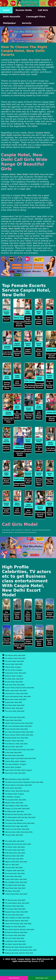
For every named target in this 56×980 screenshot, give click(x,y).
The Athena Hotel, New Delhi (6, 616)
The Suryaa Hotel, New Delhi (15, 909)
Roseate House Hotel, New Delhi (16, 912)
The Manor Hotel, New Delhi (15, 847)
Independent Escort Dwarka (19, 324)
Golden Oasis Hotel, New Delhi (16, 691)
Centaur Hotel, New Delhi (14, 835)
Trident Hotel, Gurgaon (50, 615)
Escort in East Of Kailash (39, 448)
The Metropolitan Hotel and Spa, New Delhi (20, 817)
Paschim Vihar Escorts (50, 481)
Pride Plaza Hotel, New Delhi (15, 853)
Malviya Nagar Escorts (6, 481)
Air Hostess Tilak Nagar (17, 415)
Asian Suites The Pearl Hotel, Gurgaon (18, 770)
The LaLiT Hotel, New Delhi (15, 938)
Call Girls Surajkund (51, 449)
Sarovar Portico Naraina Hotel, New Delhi (20, 688)
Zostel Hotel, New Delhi (13, 720)
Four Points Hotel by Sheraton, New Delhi (20, 930)
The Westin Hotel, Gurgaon (15, 794)
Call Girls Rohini (17, 511)
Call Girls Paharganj (7, 353)
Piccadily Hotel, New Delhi (39, 642)
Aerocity (27, 23)
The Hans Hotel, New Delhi (28, 616)
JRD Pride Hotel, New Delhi (14, 755)
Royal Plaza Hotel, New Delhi (15, 888)
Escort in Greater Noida (50, 384)
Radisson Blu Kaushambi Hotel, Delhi (18, 844)
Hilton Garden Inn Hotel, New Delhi (17, 918)
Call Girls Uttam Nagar (39, 415)
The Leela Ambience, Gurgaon (16, 764)
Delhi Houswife (12, 17)
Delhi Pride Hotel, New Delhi (15, 717)
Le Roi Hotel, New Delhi (13, 753)
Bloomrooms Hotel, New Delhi (16, 699)
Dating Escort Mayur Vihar (39, 482)
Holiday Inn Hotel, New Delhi (15, 927)
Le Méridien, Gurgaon (13, 797)
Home (6, 10)
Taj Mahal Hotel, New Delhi (14, 812)
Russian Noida (24, 10)
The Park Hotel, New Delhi (14, 859)
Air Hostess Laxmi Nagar (39, 320)
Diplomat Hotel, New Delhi (14, 856)
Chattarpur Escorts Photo (40, 515)
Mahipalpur (9, 23)
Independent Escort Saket (19, 484)
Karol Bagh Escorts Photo (28, 320)
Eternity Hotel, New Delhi (14, 747)
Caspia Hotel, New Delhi (17, 615)
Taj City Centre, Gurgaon (7, 641)
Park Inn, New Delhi (12, 865)
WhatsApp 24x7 (42, 978)
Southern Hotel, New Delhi (14, 741)
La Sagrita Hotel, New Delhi (15, 871)
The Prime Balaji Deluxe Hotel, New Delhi (20, 750)
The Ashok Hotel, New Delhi (15, 850)
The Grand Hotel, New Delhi (15, 873)
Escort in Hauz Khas (28, 481)
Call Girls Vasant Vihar (50, 512)
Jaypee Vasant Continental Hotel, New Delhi (20, 758)
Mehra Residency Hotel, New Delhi (17, 779)
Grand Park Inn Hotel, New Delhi (16, 694)
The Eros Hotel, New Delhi (14, 915)
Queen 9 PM (38, 961)
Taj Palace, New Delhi (13, 891)
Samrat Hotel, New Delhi (39, 615)
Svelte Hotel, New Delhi (13, 788)
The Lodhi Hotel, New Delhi (15, 841)
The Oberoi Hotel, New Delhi (15, 885)
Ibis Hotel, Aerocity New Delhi (15, 944)
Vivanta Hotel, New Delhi (14, 868)
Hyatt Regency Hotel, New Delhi (16, 806)
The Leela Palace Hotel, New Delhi (17, 903)
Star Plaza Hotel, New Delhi (15, 705)
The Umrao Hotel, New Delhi (15, 935)
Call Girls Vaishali (17, 383)
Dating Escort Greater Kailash (28, 448)
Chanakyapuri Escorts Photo (20, 453)
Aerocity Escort (7, 319)
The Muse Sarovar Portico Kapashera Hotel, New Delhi (24, 782)
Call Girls (43, 10)
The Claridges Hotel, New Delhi (16, 882)
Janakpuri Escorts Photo (29, 416)
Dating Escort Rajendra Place (7, 385)
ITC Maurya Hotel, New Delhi (15, 900)
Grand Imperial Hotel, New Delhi (16, 729)
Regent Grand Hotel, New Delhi (16, 862)
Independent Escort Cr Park (9, 420)
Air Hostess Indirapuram (30, 386)
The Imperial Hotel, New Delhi (16, 800)
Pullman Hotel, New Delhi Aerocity (17, 791)
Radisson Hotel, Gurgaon (28, 641)
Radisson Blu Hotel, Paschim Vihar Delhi (19, 953)
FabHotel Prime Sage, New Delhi (16, 826)
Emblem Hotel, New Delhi (14, 708)
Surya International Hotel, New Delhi (18, 696)
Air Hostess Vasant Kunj (17, 352)
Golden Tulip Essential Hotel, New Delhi (19, 723)
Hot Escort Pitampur (29, 512)
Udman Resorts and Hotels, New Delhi (18, 785)
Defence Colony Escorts (6, 448)
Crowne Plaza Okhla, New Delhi (16, 894)
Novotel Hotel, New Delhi (50, 641)
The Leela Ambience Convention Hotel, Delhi (21, 950)
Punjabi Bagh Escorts (6, 511)
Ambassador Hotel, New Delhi (19, 646)
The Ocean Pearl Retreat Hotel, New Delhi (20, 823)
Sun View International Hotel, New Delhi (19, 732)
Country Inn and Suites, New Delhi (17, 829)
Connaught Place (36, 17)
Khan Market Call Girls (39, 352)
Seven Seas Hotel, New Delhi (15, 773)
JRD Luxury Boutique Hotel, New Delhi (18, 726)
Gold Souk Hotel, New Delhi (15, 685)
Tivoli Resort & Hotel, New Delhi (16, 744)
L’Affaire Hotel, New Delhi (14, 820)
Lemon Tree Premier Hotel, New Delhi (18, 924)
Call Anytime (14, 978)
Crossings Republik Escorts (40, 385)
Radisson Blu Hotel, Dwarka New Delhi (19, 947)
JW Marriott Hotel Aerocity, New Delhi (18, 814)
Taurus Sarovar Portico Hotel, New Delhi (19, 735)
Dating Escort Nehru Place (50, 320)
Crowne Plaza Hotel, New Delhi (16, 879)
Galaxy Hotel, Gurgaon (13, 767)
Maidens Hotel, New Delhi (14, 803)
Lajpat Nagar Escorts (28, 351)
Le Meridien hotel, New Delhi (15, 941)
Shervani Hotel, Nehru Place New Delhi (19, 832)
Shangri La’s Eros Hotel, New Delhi (17, 809)
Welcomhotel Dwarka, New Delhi (17, 921)
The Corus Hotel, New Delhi (15, 711)
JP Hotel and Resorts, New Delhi (16, 932)
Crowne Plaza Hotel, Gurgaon (15, 761)
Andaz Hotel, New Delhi (13, 876)
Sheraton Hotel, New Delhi (14, 906)
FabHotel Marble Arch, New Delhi (17, 738)
